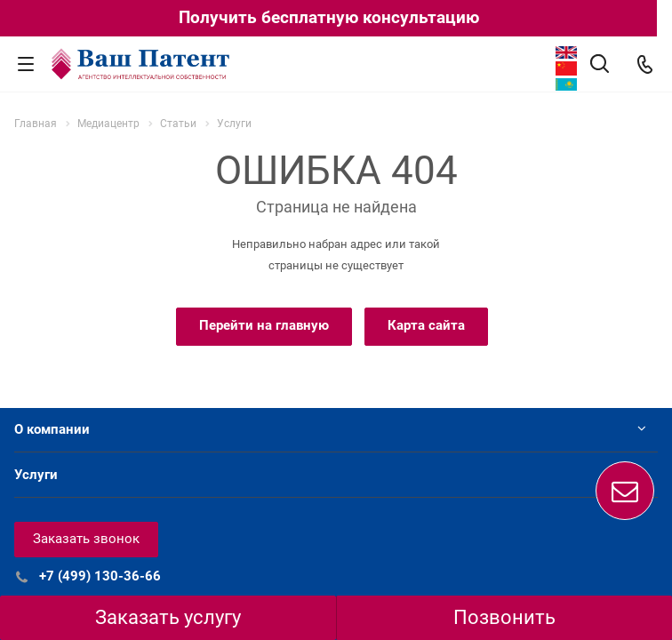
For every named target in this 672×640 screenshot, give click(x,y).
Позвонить (504, 617)
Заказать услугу (168, 617)
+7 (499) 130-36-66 (100, 576)
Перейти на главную (264, 325)
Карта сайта (426, 325)
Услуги (36, 475)
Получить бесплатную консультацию (329, 17)
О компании (52, 429)
